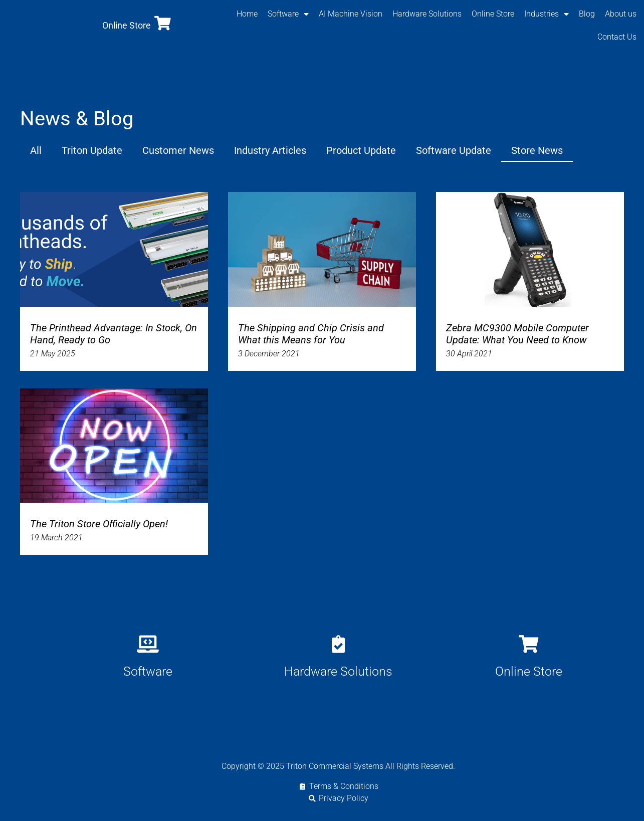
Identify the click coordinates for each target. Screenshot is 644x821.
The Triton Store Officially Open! (99, 524)
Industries (547, 14)
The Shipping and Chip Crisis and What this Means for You (311, 334)
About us (621, 14)
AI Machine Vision (351, 14)
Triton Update (92, 150)
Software (288, 14)
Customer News (178, 150)
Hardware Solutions (427, 14)
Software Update (454, 150)
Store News (537, 150)
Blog (587, 14)
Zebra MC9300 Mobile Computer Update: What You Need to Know (517, 334)
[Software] (148, 644)
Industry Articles (270, 150)
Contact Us (617, 37)
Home (247, 14)
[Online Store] (163, 23)
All (36, 150)
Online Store (127, 25)
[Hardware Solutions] (338, 644)
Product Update (361, 150)
